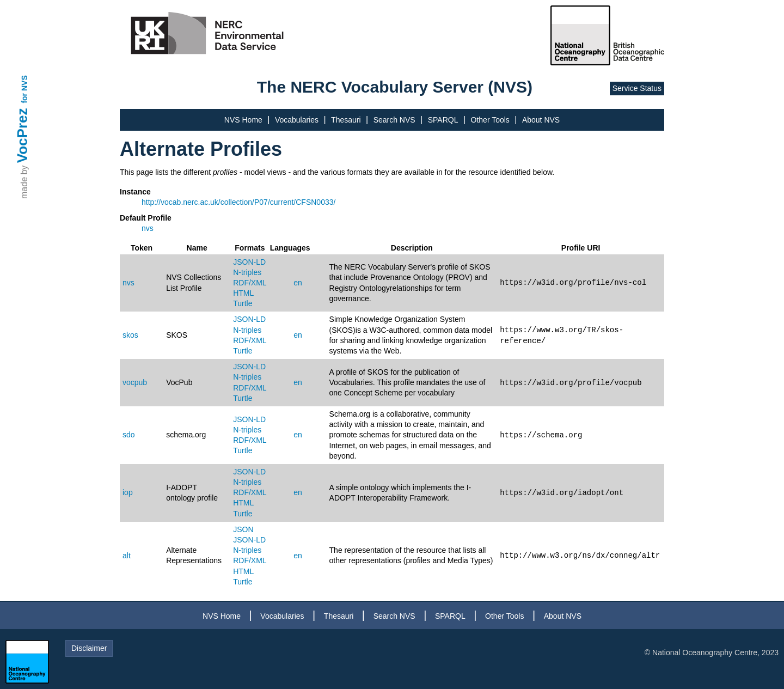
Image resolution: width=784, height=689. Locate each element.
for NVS (24, 89)
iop (128, 492)
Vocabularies (297, 120)
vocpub (135, 382)
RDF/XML (250, 283)
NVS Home (243, 120)
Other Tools (490, 120)
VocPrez (22, 135)
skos (130, 335)
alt (127, 556)
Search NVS (394, 120)
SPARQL (443, 120)
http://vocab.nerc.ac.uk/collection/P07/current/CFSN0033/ (238, 202)
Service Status (637, 88)
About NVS (541, 120)
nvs (148, 228)
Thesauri (346, 120)
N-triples (247, 272)
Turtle (243, 303)
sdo (129, 435)
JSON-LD (249, 262)
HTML (243, 293)
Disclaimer (89, 648)
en (298, 283)
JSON (243, 529)
